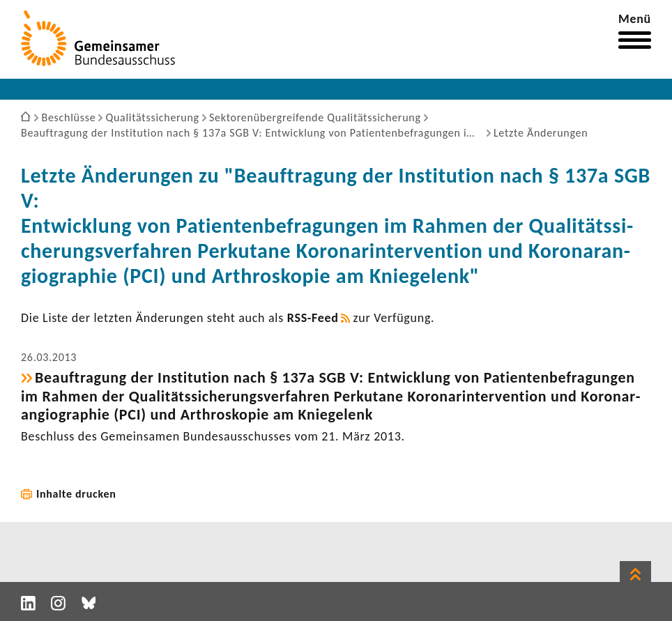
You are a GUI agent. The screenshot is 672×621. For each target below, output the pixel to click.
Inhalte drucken (76, 494)
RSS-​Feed (313, 318)
